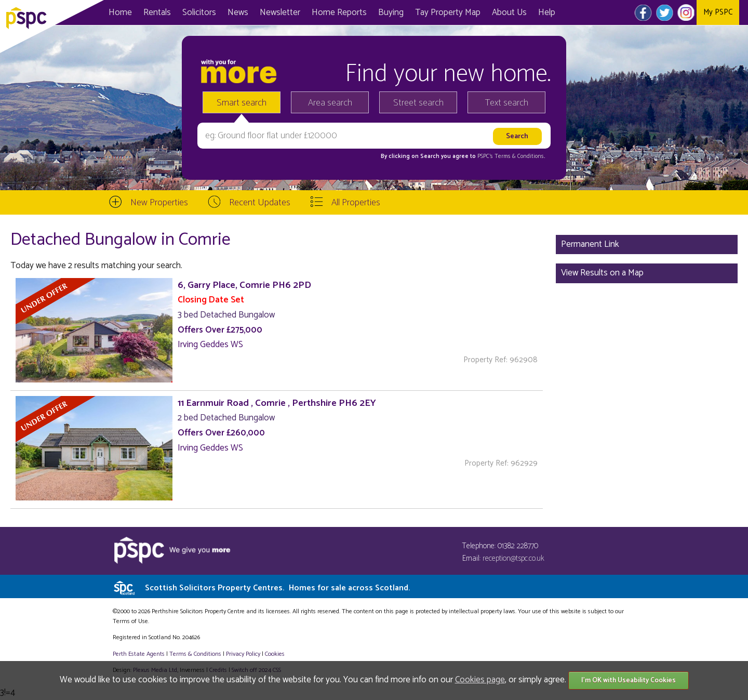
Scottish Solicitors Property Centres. (277, 588)
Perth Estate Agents (139, 654)
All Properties (356, 203)
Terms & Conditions (195, 654)
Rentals (157, 12)
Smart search (242, 103)
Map (448, 12)
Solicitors (199, 12)
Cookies (275, 654)
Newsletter (280, 12)
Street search (418, 103)
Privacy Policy (243, 654)
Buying (391, 12)
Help (547, 12)
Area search (330, 103)
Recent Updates (260, 203)
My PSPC (718, 12)
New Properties (159, 203)
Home (120, 12)
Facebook (643, 12)
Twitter (665, 12)
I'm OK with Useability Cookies (629, 681)
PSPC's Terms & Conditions (511, 156)
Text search (507, 103)
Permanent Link (590, 244)
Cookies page (480, 680)
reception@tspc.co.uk (513, 558)
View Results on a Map (602, 273)
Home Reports (339, 12)
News (238, 12)
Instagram (686, 12)
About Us (509, 12)
